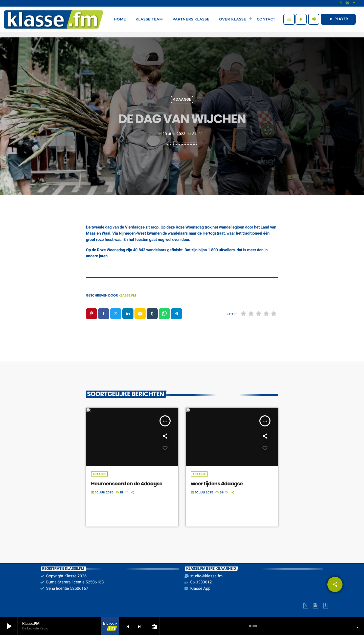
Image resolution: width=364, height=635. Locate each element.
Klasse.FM (127, 295)
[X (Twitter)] (341, 3)
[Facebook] (354, 3)
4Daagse (182, 100)
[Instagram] (348, 3)
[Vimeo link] (54, 19)
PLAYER (338, 19)
